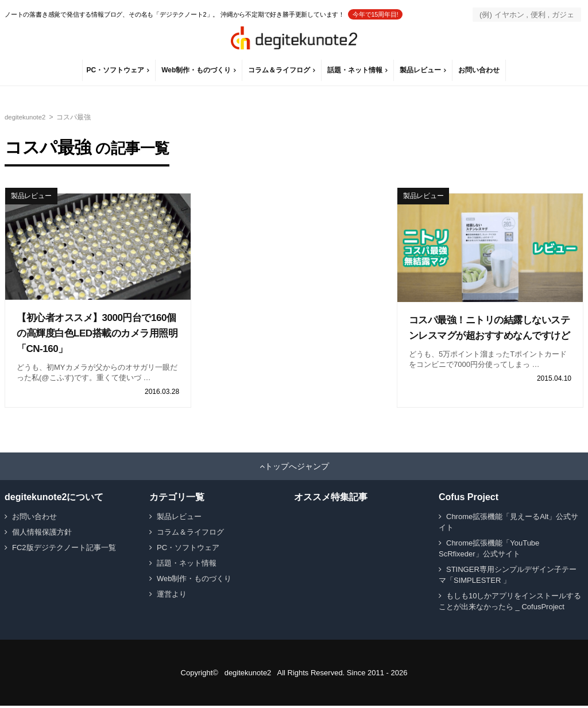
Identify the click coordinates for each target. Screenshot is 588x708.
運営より (172, 596)
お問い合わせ (480, 70)
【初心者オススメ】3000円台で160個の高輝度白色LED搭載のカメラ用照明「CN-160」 (97, 333)
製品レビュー (421, 70)
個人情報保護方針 (42, 534)
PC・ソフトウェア (116, 70)
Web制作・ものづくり (197, 70)
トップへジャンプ (297, 469)
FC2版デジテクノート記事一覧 (64, 550)
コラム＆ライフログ (280, 70)
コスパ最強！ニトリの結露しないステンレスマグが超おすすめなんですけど (489, 335)
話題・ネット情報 (356, 70)
